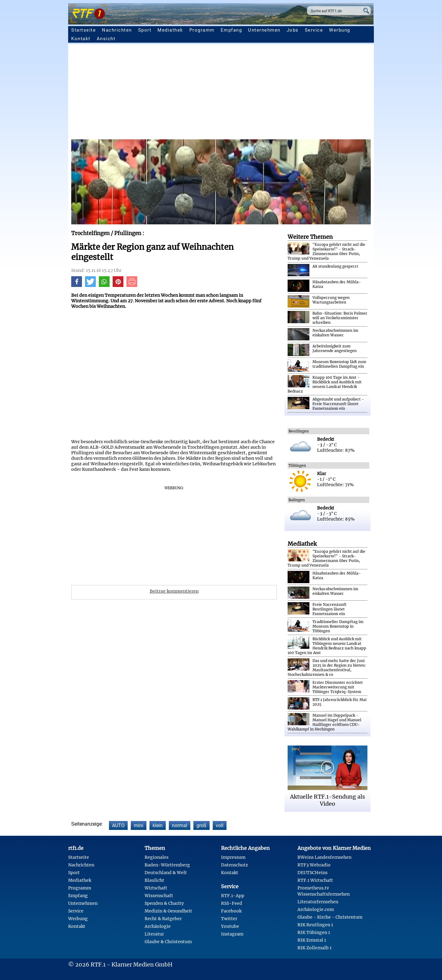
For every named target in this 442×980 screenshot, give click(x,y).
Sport (145, 30)
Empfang (231, 30)
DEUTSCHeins (312, 873)
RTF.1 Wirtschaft (315, 880)
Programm (202, 30)
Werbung (340, 30)
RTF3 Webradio (314, 865)
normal (180, 825)
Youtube (230, 926)
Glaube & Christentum (168, 942)
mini (139, 825)
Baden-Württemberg (167, 865)
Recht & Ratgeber (163, 919)
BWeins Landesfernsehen (324, 857)
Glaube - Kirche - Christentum (330, 917)
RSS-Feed (232, 903)
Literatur (154, 934)
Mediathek (170, 30)
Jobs (293, 30)
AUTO (118, 825)
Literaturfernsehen (318, 902)
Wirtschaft (156, 888)
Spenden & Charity (164, 903)
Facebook (231, 911)
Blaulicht (154, 880)
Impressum (233, 857)
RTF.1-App (233, 896)
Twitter (229, 919)
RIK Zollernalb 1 (314, 948)
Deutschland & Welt (166, 873)
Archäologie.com (316, 909)
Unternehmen (264, 30)
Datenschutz (235, 865)
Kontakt (81, 39)
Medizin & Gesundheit (168, 911)
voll (220, 825)
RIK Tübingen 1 (314, 932)
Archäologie (158, 926)
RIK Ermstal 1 (312, 940)
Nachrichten (117, 30)
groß (202, 825)
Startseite (83, 30)
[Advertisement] (221, 93)
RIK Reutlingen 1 (315, 925)
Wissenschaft (159, 896)
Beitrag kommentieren (174, 591)
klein (158, 825)
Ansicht (106, 39)
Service (314, 30)
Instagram (232, 934)
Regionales (157, 857)
